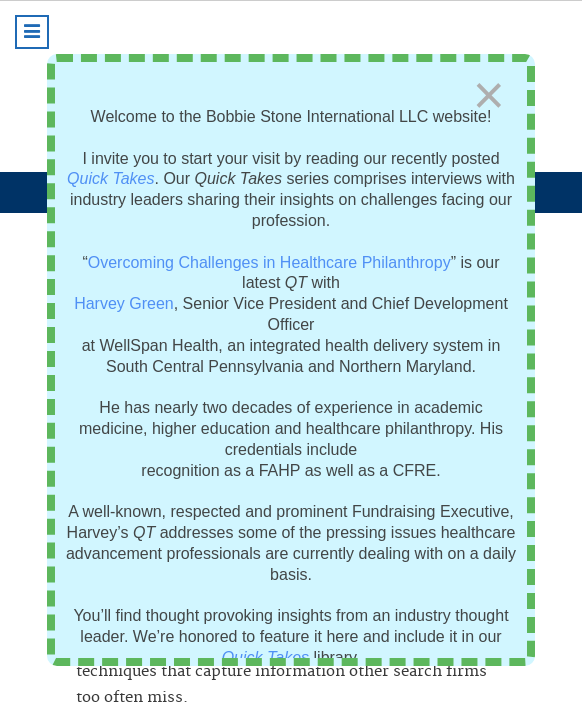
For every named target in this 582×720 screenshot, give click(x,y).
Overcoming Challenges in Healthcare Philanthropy (269, 262)
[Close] (489, 95)
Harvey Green (124, 303)
